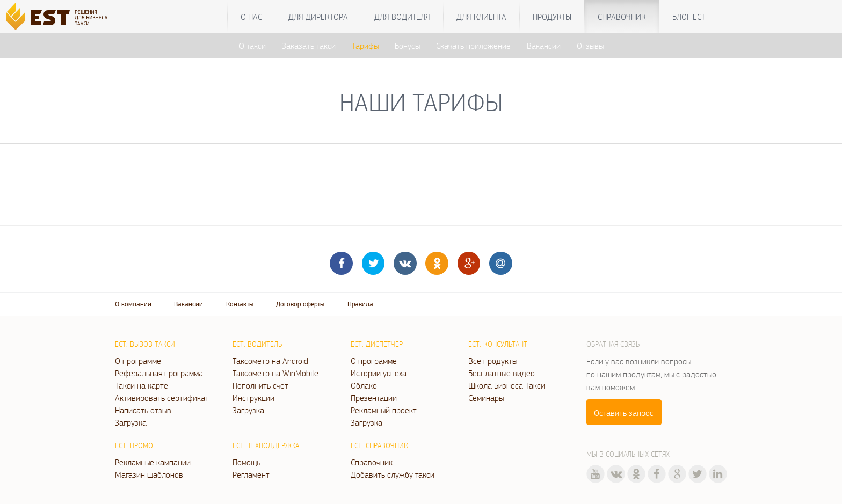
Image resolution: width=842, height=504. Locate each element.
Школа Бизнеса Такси (507, 385)
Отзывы (590, 46)
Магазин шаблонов (149, 474)
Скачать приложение (473, 46)
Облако (364, 385)
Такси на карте (141, 385)
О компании (133, 304)
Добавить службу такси (393, 474)
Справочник (622, 17)
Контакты (240, 304)
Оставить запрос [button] (624, 413)
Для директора (318, 17)
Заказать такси (309, 46)
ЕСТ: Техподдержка (266, 445)
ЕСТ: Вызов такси (145, 344)
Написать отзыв (143, 410)
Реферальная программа (159, 373)
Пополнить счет (260, 385)
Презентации (374, 398)
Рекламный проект (384, 410)
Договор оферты (300, 304)
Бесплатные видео (502, 373)
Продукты (552, 17)
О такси (252, 46)
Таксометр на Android (270, 361)
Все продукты (493, 361)
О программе (138, 361)
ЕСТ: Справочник (379, 445)
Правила (360, 304)
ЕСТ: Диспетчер (377, 344)
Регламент (251, 474)
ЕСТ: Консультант (498, 344)
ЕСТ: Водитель (257, 344)
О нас (251, 17)
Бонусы (407, 46)
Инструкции (253, 398)
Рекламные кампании (153, 462)
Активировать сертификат (162, 398)
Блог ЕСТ (689, 17)
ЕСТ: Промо (134, 445)
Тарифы (365, 46)
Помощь (246, 462)
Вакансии (544, 46)
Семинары (486, 398)
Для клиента (481, 17)
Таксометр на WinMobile (275, 373)
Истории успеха (379, 373)
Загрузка (131, 422)
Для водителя (402, 17)
